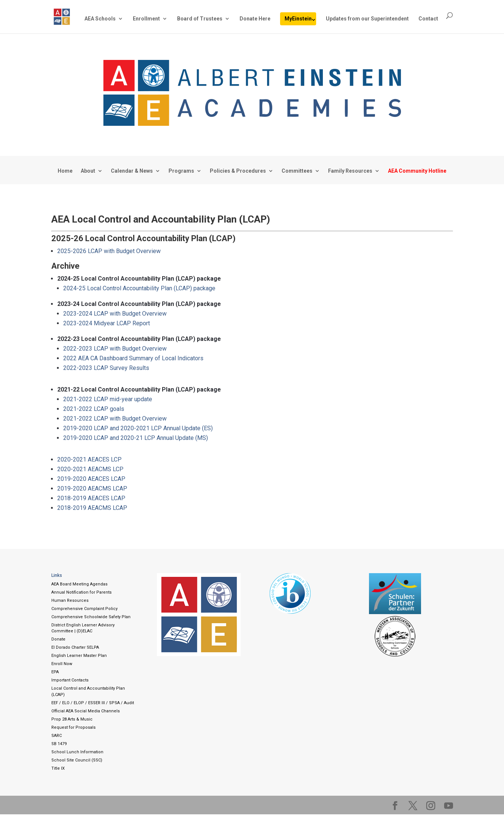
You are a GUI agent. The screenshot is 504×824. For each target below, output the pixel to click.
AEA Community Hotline (417, 171)
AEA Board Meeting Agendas (79, 584)
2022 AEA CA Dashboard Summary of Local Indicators (133, 358)
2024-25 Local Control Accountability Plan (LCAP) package (139, 288)
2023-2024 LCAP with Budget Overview (115, 314)
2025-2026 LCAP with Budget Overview (109, 251)
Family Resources (350, 171)
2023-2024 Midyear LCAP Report (107, 323)
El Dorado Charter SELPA (75, 647)
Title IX (58, 768)
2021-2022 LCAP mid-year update (108, 399)
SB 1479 (59, 744)
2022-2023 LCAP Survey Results (106, 368)
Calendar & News (132, 171)
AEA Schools (100, 19)
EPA (55, 672)
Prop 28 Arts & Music (72, 719)
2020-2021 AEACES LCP (89, 459)
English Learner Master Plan (79, 656)
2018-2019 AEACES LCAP (91, 498)
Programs (181, 171)
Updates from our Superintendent (367, 19)
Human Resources (70, 601)
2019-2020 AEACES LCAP (91, 479)
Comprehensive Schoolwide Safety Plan (91, 617)
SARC (57, 736)
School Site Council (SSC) (77, 760)
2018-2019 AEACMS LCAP (92, 508)
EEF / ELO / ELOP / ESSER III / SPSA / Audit (93, 703)
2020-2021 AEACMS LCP (90, 469)
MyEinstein (298, 19)
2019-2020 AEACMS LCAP (92, 488)
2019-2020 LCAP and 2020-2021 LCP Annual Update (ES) (138, 428)
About (88, 171)
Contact (428, 19)
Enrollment (146, 19)
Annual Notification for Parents (81, 592)
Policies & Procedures (238, 171)
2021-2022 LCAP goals (94, 409)
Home (65, 171)
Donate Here (255, 19)
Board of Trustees (200, 19)
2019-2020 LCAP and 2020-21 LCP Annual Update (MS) (136, 438)
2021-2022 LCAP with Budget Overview (115, 419)
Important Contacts (70, 680)
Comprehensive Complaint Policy (84, 609)
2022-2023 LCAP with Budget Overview (115, 349)
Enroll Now (62, 664)
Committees (297, 171)
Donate (58, 639)
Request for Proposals (73, 727)
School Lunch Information (77, 752)
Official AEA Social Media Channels (86, 711)
